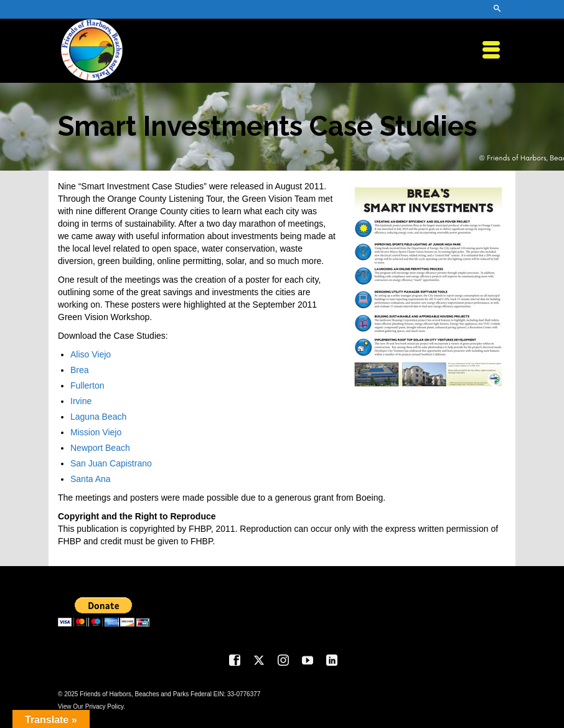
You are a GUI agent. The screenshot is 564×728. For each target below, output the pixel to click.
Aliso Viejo (91, 354)
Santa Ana (91, 479)
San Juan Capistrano (111, 463)
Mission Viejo (96, 432)
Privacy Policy (105, 707)
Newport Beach (100, 448)
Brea (80, 370)
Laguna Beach (98, 417)
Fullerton (87, 385)
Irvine (81, 401)
